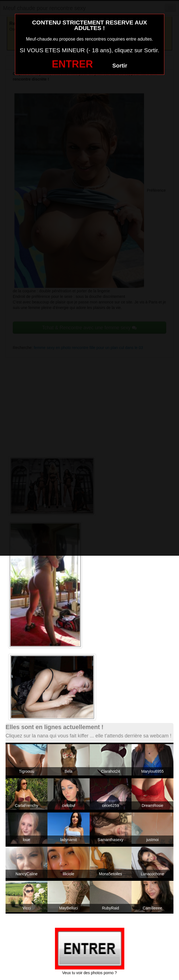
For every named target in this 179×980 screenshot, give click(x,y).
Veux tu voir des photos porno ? (89, 973)
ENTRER (72, 64)
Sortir (120, 66)
